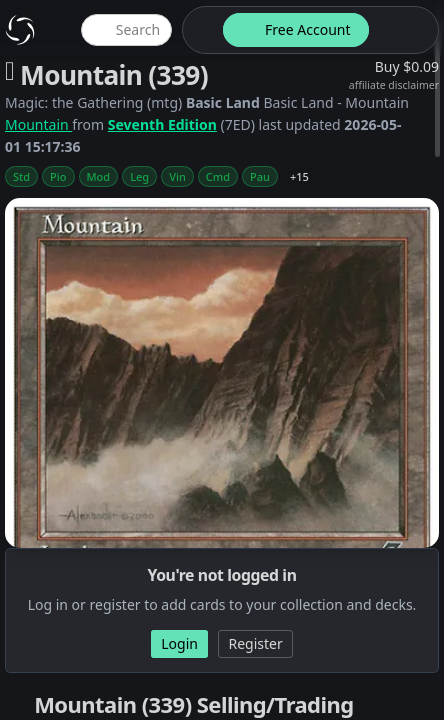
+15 (299, 176)
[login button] (402, 30)
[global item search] (126, 30)
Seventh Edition (162, 124)
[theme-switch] (199, 30)
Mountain (38, 124)
